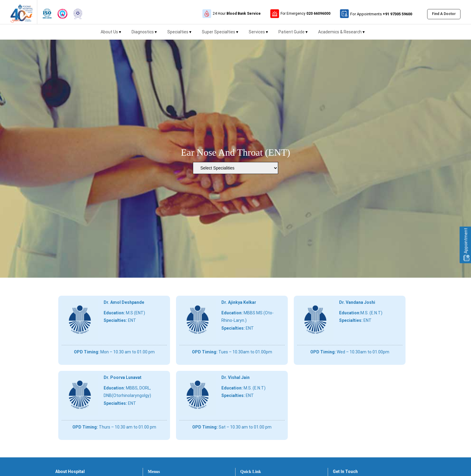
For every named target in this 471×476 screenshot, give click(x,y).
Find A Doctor (444, 14)
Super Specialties (220, 34)
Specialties (179, 34)
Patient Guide (293, 34)
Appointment (466, 245)
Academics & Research (341, 34)
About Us (111, 34)
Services (258, 34)
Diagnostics (144, 34)
